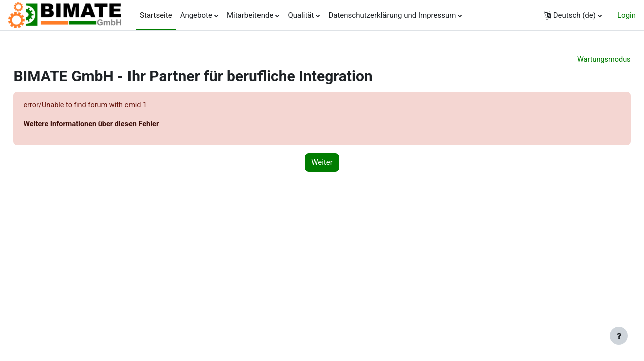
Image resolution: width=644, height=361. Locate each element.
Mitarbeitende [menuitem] (250, 15)
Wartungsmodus (581, 60)
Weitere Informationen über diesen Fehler (116, 125)
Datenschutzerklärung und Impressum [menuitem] (392, 15)
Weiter (322, 164)
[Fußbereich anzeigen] (619, 336)
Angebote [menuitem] (196, 15)
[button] (573, 15)
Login (627, 15)
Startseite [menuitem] (156, 15)
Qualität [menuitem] (301, 15)
